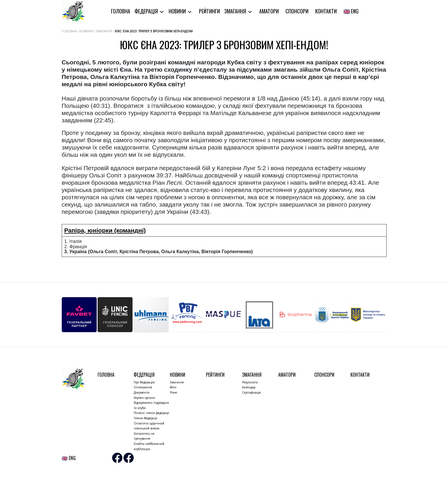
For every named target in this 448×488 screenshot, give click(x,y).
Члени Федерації (145, 418)
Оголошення (143, 387)
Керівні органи (144, 398)
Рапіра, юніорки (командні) (105, 230)
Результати (250, 382)
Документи (142, 392)
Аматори (269, 11)
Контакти (326, 11)
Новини (178, 11)
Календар (249, 387)
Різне (173, 392)
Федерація (147, 11)
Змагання (236, 11)
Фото (173, 387)
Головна (121, 11)
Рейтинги (209, 11)
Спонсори (297, 11)
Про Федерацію (144, 382)
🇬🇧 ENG (351, 11)
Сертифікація (251, 392)
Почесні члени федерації (151, 413)
